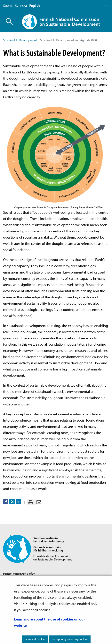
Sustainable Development (20, 40)
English (35, 6)
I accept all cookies (35, 639)
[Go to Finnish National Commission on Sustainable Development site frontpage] (65, 22)
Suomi (8, 6)
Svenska (21, 6)
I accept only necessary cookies (70, 639)
